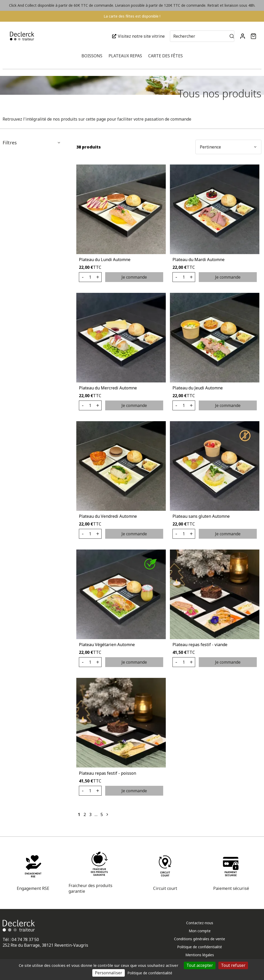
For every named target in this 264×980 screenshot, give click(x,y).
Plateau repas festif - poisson (108, 773)
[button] (253, 36)
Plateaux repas (125, 56)
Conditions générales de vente (200, 939)
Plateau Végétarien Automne (107, 645)
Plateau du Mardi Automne (199, 260)
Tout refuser (233, 965)
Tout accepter (200, 965)
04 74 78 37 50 (25, 939)
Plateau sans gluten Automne (201, 516)
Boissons (92, 56)
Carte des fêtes (166, 56)
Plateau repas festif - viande (200, 645)
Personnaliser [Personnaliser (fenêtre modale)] (109, 973)
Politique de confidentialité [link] (150, 973)
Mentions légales (200, 955)
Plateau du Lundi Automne (105, 260)
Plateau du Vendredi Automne (108, 516)
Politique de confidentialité (200, 947)
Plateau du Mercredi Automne (108, 388)
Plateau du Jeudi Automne (198, 388)
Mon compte (200, 931)
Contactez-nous (200, 923)
